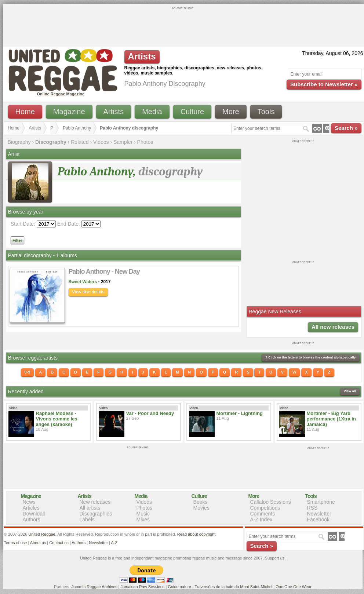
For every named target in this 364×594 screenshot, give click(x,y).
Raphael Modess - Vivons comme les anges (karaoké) (57, 419)
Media (152, 112)
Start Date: (23, 224)
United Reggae (42, 534)
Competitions (265, 508)
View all (350, 391)
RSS (312, 508)
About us (38, 543)
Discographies (96, 514)
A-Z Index (261, 520)
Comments (263, 514)
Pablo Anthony (77, 128)
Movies (201, 508)
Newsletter (319, 514)
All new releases (333, 327)
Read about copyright (196, 534)
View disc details (88, 292)
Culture (192, 112)
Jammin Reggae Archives (94, 587)
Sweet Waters (83, 282)
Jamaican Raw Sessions (143, 587)
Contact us (59, 543)
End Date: (69, 224)
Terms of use (16, 543)
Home (25, 112)
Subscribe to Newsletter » (324, 84)
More (231, 112)
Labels (87, 520)
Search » (346, 128)
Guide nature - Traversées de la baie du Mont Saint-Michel (220, 587)
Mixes (143, 520)
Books (201, 502)
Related (80, 142)
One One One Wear (294, 587)
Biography (19, 142)
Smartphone (321, 502)
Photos (145, 142)
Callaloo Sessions (271, 502)
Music (143, 514)
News (29, 502)
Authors (32, 520)
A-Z (114, 543)
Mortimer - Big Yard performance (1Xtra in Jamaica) (331, 419)
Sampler (123, 142)
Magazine (69, 112)
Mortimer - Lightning (240, 413)
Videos (101, 142)
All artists (90, 508)
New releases (95, 502)
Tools (266, 112)
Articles (31, 508)
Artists (114, 112)
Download (34, 514)
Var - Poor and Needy (150, 413)
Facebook (318, 520)
